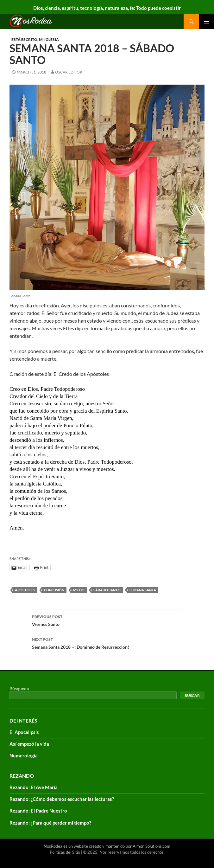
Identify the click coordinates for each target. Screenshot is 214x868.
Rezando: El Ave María (34, 787)
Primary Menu (206, 22)
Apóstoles (25, 590)
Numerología (24, 755)
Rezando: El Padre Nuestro (38, 811)
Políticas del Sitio (65, 852)
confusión (54, 590)
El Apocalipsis (24, 732)
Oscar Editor (69, 72)
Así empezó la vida (29, 744)
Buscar (192, 695)
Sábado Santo (107, 590)
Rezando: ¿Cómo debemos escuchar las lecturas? (62, 799)
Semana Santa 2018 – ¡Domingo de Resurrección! (107, 643)
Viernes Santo (107, 620)
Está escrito (24, 39)
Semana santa (143, 590)
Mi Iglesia (49, 39)
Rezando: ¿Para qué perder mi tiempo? (50, 823)
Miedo (79, 590)
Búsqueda (19, 688)
